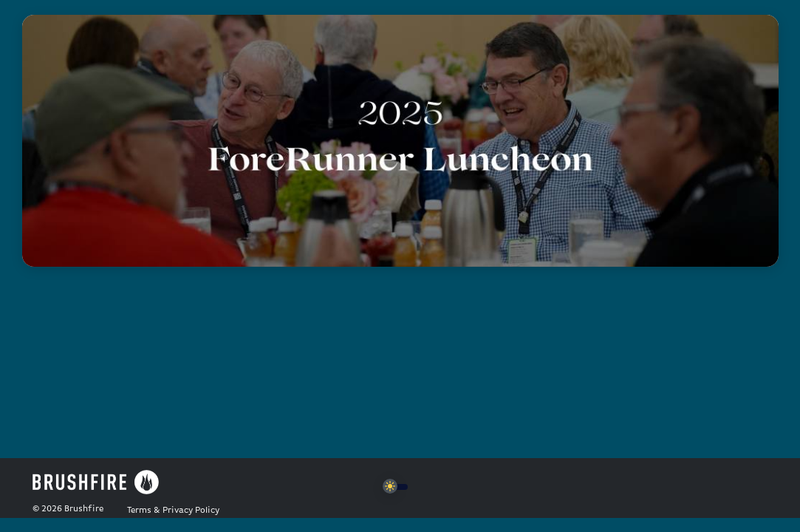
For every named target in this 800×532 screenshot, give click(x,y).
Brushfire (84, 509)
